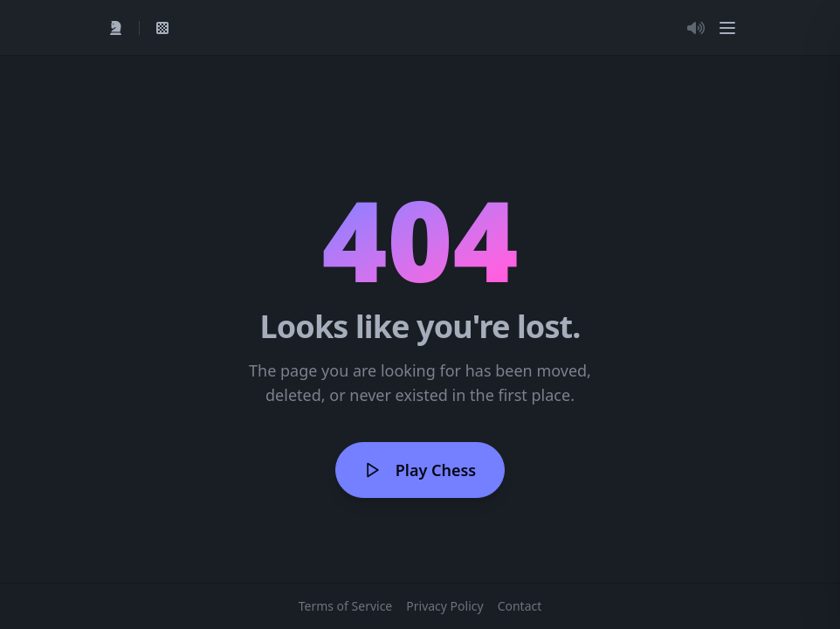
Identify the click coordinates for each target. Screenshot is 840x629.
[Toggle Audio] (696, 28)
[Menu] (727, 28)
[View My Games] (162, 28)
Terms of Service (346, 606)
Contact (520, 606)
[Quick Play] (116, 28)
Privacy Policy (444, 606)
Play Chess (420, 470)
